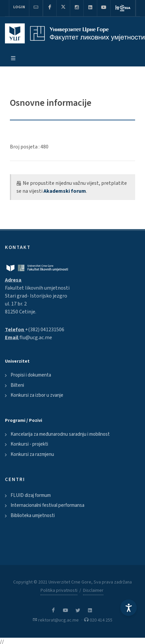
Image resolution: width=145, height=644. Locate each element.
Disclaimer (93, 590)
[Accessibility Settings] (129, 608)
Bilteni (17, 385)
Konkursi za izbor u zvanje (37, 395)
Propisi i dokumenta (31, 375)
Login (19, 7)
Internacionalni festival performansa (47, 505)
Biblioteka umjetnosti (33, 516)
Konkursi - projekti (29, 444)
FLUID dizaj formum (31, 495)
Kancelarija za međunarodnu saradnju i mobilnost (60, 434)
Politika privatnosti (59, 590)
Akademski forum (65, 191)
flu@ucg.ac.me (36, 338)
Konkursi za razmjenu (32, 454)
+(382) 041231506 (45, 330)
